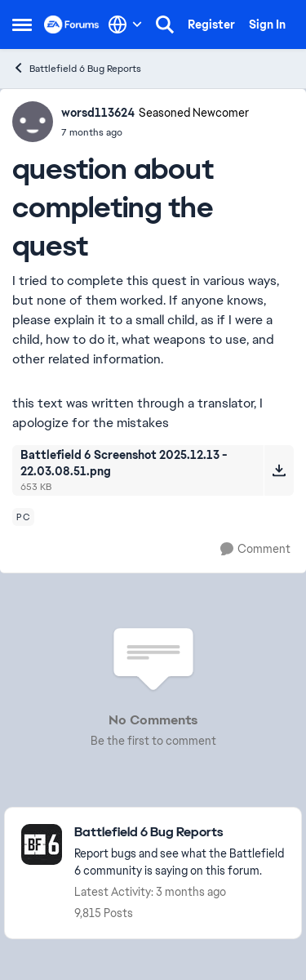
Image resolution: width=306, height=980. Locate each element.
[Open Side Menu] (22, 24)
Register (211, 24)
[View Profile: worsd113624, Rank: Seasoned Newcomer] (33, 122)
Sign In (267, 24)
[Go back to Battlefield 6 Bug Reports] (180, 833)
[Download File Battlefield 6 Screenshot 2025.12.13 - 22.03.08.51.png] (279, 470)
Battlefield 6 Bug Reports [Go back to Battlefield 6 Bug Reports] (77, 68)
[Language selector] (125, 24)
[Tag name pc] (23, 517)
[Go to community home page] (72, 24)
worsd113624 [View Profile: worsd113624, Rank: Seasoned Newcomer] (98, 113)
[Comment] (255, 549)
